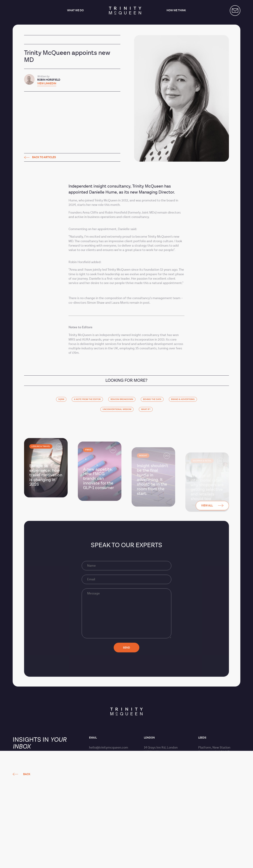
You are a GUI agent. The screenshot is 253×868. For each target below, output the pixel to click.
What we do (75, 11)
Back (27, 425)
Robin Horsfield (49, 80)
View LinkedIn (47, 84)
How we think (176, 11)
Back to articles (40, 157)
